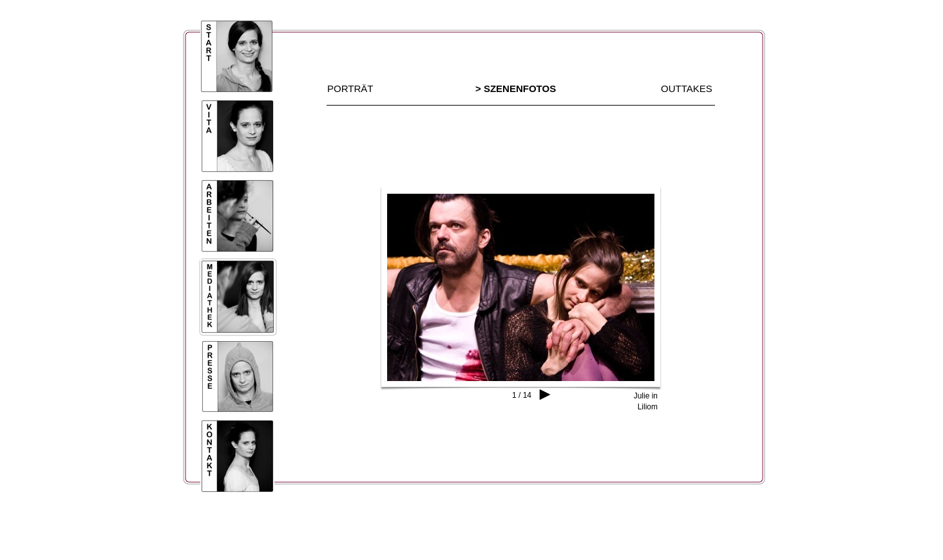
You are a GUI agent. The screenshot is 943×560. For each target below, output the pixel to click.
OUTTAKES (687, 89)
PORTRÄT (350, 89)
